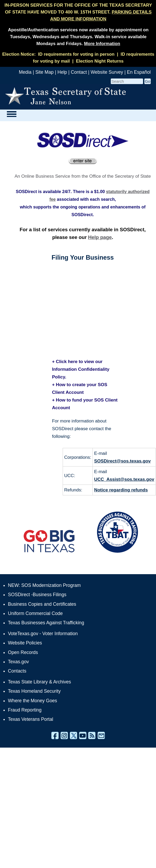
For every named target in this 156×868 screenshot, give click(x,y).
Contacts (17, 671)
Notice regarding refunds (121, 490)
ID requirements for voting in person (76, 54)
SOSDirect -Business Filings (37, 595)
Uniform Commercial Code (35, 613)
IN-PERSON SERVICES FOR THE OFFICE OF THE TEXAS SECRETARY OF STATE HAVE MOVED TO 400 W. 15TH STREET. (78, 12)
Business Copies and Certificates (42, 604)
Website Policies (25, 643)
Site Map (44, 72)
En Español (139, 72)
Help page (100, 237)
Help (62, 72)
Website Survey (107, 72)
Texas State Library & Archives (40, 682)
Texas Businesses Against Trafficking (46, 623)
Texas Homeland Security (34, 691)
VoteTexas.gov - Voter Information (43, 634)
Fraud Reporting (25, 710)
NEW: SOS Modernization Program (44, 585)
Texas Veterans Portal (31, 719)
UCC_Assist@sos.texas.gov (124, 479)
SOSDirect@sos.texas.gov (122, 461)
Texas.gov (18, 662)
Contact (79, 72)
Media (25, 72)
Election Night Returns (100, 61)
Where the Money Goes (33, 701)
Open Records (23, 652)
